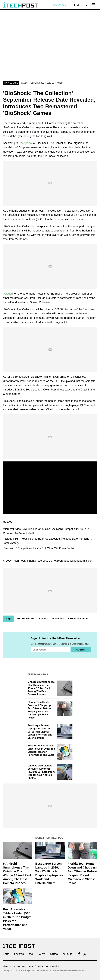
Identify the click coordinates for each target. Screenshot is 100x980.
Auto (42, 954)
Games (24, 83)
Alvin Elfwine (11, 83)
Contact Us (20, 966)
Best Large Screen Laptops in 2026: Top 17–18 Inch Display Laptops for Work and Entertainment (40, 732)
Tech (31, 954)
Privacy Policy (52, 966)
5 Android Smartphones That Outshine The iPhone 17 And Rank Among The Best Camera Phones (41, 688)
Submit (81, 650)
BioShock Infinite (78, 619)
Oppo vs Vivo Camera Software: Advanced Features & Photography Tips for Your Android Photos (41, 772)
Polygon (8, 294)
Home (6, 954)
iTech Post (19, 561)
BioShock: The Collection (33, 619)
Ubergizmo (25, 143)
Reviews (19, 954)
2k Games (58, 619)
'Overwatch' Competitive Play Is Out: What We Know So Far (39, 548)
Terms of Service (35, 966)
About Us (7, 966)
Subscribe (59, 5)
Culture (68, 954)
